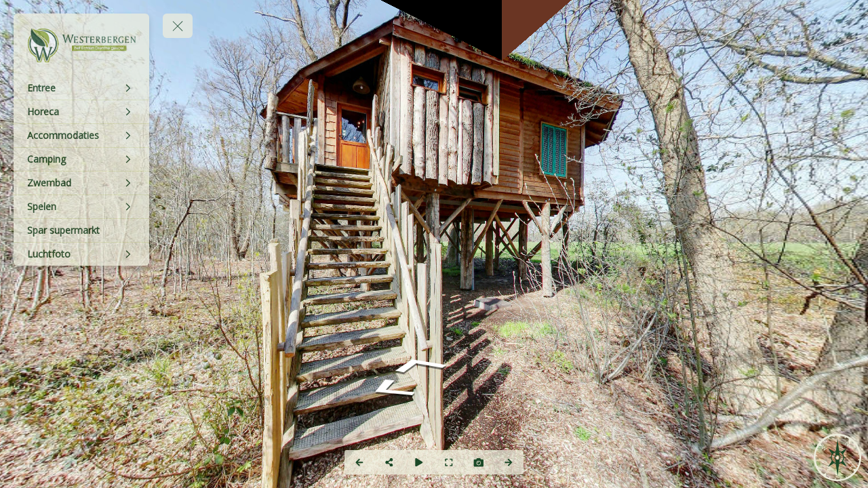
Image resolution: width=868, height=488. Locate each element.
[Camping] (81, 159)
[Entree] (81, 88)
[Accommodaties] (81, 136)
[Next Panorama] (509, 462)
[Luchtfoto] (81, 254)
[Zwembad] (81, 183)
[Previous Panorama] (359, 462)
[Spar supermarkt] (81, 230)
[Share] (389, 462)
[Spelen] (81, 207)
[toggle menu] (178, 26)
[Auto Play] (419, 462)
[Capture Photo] (479, 462)
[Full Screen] (449, 462)
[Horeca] (81, 112)
